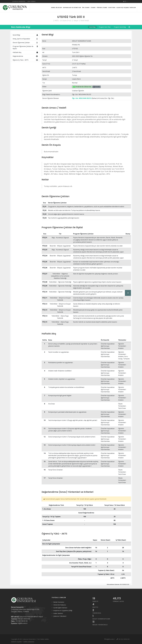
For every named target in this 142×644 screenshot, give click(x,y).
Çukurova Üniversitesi (19, 1)
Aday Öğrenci (31, 1)
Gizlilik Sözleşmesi (29, 642)
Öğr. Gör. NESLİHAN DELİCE (82, 98)
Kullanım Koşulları (16, 642)
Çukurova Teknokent (60, 616)
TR (125, 1)
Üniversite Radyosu (60, 605)
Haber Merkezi (58, 613)
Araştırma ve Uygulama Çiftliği (63, 610)
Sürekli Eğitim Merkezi (60, 608)
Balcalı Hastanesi (59, 602)
